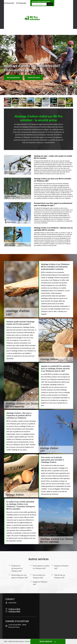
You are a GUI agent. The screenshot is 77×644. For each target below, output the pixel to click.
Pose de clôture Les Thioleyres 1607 (39, 576)
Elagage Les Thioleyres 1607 (40, 583)
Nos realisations (13, 78)
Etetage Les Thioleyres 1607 (61, 567)
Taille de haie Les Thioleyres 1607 (60, 576)
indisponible (10, 3)
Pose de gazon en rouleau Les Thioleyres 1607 (41, 567)
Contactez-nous (34, 78)
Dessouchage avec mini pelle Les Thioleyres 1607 (20, 576)
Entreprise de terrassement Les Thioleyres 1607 (17, 568)
